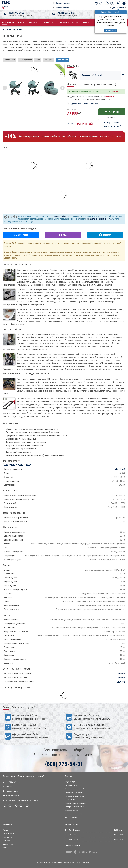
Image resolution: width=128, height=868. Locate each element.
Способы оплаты (73, 845)
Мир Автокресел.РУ (72, 817)
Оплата (76, 22)
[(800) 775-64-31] (5, 14)
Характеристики (25, 60)
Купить (112, 112)
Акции (22, 22)
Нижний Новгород (9, 844)
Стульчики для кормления (75, 793)
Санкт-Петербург (9, 834)
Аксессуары (48, 60)
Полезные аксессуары (73, 814)
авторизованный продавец (61, 216)
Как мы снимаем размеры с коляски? (17, 464)
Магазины (34, 22)
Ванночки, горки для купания (76, 803)
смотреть (121, 681)
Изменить (111, 30)
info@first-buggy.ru (12, 791)
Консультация (62, 60)
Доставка (64, 22)
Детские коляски (71, 785)
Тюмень (5, 848)
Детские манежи (71, 800)
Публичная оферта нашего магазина (76, 862)
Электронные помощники (74, 807)
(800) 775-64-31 (17, 13)
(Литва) (120, 469)
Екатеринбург (8, 837)
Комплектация (9, 60)
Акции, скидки (70, 782)
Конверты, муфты (72, 810)
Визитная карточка (13, 796)
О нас (86, 22)
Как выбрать (49, 22)
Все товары (70, 776)
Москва (5, 830)
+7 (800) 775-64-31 (13, 782)
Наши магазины (63, 8)
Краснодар (7, 841)
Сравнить (112, 118)
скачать (122, 673)
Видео (38, 60)
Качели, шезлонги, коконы (75, 796)
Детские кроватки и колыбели (76, 789)
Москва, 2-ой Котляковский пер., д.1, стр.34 (22, 800)
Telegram (9, 787)
